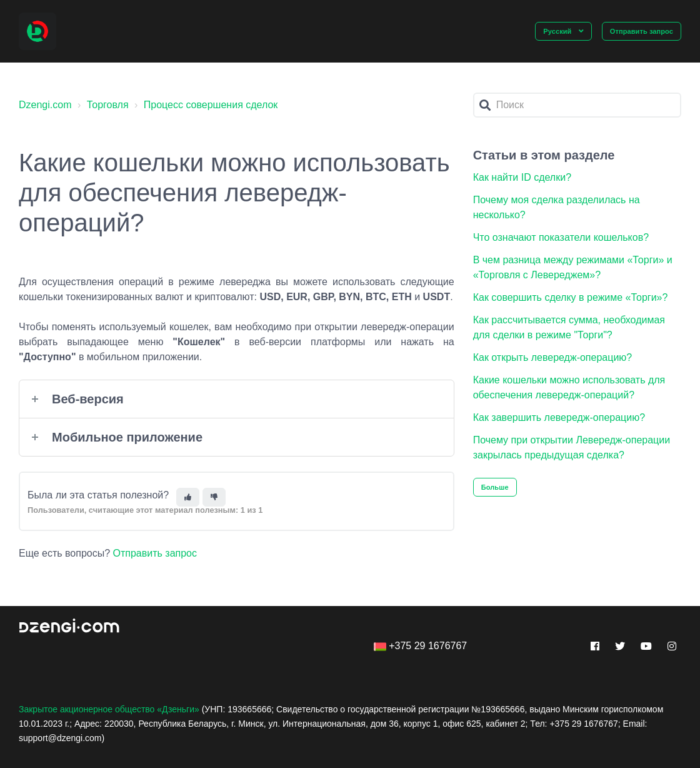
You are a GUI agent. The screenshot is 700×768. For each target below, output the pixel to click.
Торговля (108, 105)
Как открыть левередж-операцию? (553, 357)
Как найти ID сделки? (522, 177)
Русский (558, 31)
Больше (495, 487)
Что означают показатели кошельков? (561, 237)
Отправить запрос (642, 31)
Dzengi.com (45, 105)
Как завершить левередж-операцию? (559, 417)
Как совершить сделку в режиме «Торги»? (571, 297)
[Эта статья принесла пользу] (188, 498)
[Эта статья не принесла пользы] (214, 498)
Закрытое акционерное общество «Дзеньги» (109, 709)
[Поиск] (577, 105)
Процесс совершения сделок (211, 105)
